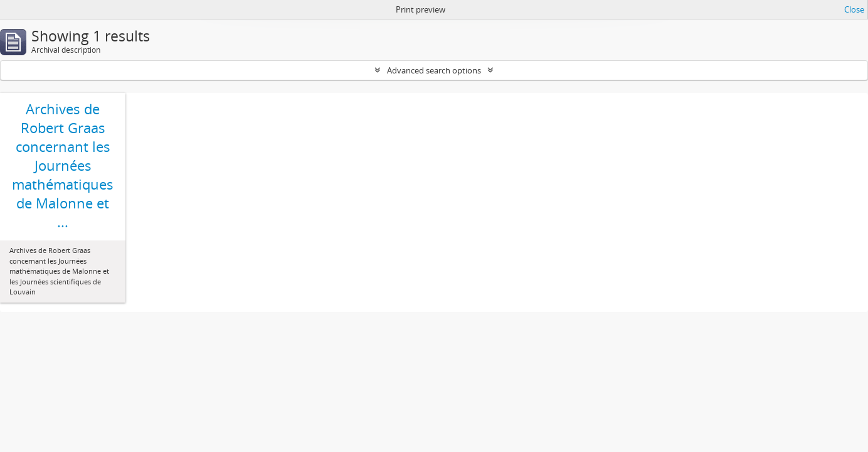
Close (854, 9)
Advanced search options (434, 70)
